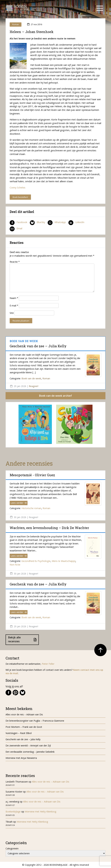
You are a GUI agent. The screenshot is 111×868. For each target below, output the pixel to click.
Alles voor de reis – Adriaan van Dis (24, 714)
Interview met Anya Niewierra (21, 758)
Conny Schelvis (18, 188)
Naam (14, 298)
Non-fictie (15, 565)
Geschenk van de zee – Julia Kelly (38, 346)
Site (12, 313)
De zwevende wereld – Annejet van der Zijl (28, 746)
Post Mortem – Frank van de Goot (24, 727)
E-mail (14, 306)
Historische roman (31, 508)
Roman (16, 24)
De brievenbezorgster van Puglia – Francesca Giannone (35, 721)
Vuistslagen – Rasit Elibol (19, 733)
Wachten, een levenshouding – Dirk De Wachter (50, 528)
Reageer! (34, 386)
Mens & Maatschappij (64, 561)
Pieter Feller (48, 664)
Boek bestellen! (20, 197)
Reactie (15, 262)
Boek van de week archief (55, 396)
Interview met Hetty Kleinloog (40, 812)
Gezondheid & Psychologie (36, 561)
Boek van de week (31, 378)
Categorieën (12, 848)
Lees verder (19, 503)
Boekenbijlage (13, 812)
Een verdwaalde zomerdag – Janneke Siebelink (30, 752)
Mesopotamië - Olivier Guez (32, 475)
